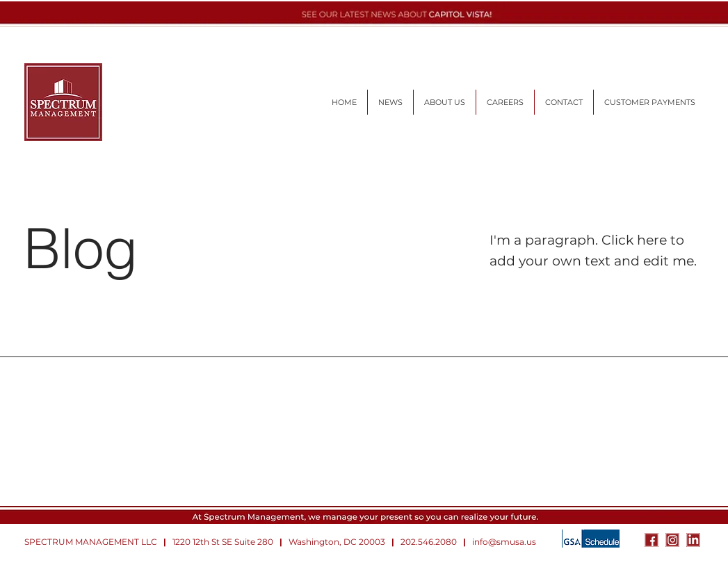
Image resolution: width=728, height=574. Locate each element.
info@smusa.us (504, 542)
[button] (505, 102)
